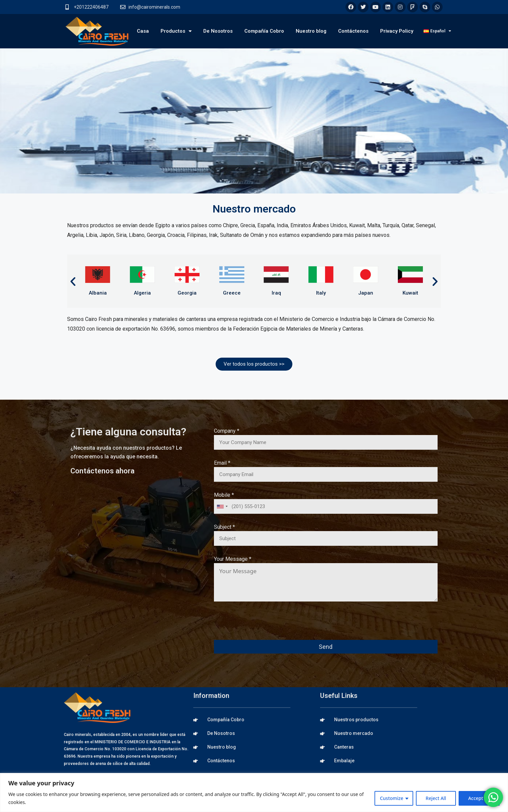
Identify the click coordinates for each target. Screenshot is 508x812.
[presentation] (265, 625)
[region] (254, 792)
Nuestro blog (311, 31)
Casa (143, 31)
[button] (73, 281)
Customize (392, 798)
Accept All (479, 798)
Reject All (436, 798)
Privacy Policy (397, 31)
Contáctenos (353, 31)
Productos (176, 31)
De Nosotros (218, 31)
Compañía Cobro (264, 31)
